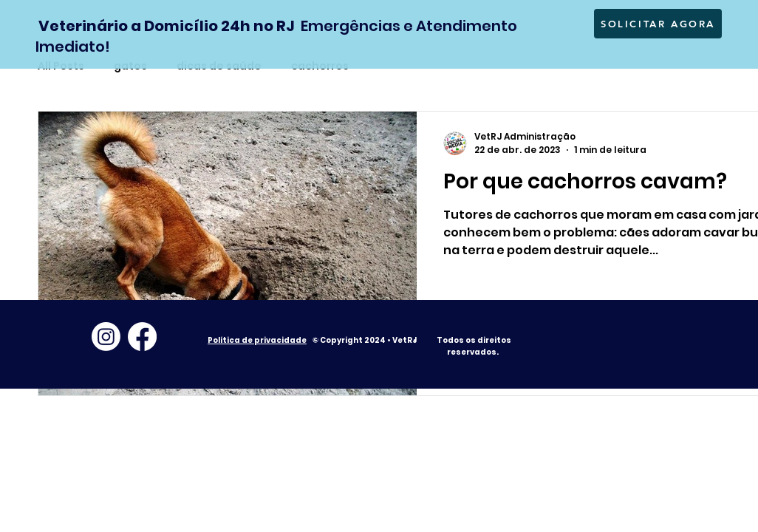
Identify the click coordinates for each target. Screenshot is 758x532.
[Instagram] (106, 337)
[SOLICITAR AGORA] (658, 24)
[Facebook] (142, 337)
